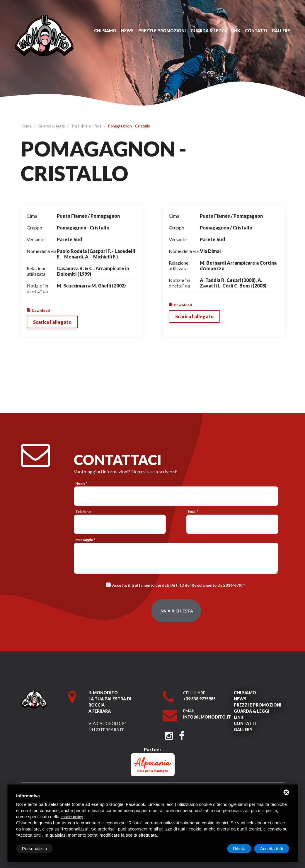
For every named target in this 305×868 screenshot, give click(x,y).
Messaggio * (85, 540)
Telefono (83, 512)
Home (27, 126)
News (127, 31)
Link (235, 31)
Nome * (81, 483)
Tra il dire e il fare (87, 126)
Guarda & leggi (208, 31)
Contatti (256, 31)
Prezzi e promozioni (162, 31)
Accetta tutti (272, 849)
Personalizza (35, 849)
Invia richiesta (176, 611)
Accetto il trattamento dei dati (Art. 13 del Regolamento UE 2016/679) (177, 585)
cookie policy (72, 817)
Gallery (281, 31)
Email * (193, 512)
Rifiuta (239, 849)
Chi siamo (105, 31)
